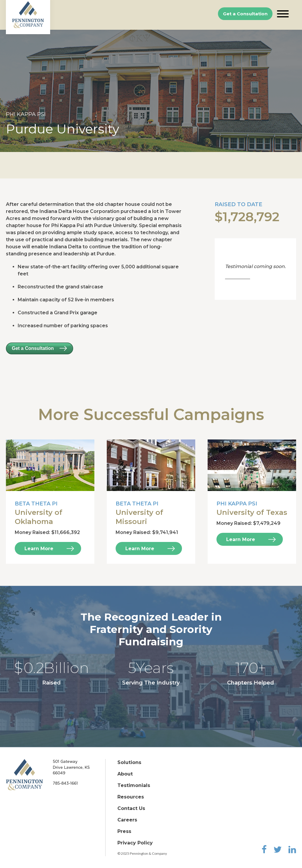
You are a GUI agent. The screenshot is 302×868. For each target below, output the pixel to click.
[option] (151, 91)
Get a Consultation (245, 14)
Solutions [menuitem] (129, 762)
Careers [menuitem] (127, 820)
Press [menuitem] (124, 831)
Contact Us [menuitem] (131, 808)
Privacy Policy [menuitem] (135, 843)
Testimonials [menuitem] (134, 785)
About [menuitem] (125, 774)
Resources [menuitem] (131, 797)
